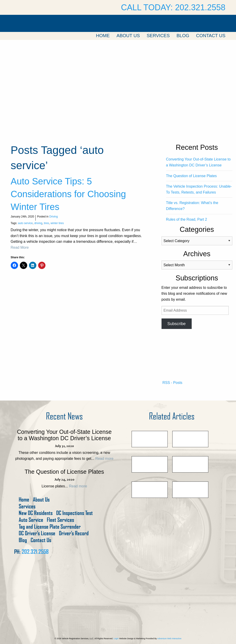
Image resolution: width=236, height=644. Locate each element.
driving (38, 223)
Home (103, 36)
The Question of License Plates (191, 176)
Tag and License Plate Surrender (50, 527)
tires (46, 223)
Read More (20, 247)
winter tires (57, 223)
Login (116, 639)
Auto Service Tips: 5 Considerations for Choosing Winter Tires (68, 194)
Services (158, 36)
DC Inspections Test (74, 513)
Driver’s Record (74, 533)
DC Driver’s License (37, 533)
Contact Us (211, 36)
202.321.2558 (35, 552)
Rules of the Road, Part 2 (187, 219)
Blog (183, 36)
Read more (104, 459)
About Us (128, 36)
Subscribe (176, 324)
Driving (54, 217)
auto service (25, 223)
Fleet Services (60, 520)
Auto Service (31, 520)
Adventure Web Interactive (169, 639)
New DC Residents (36, 513)
